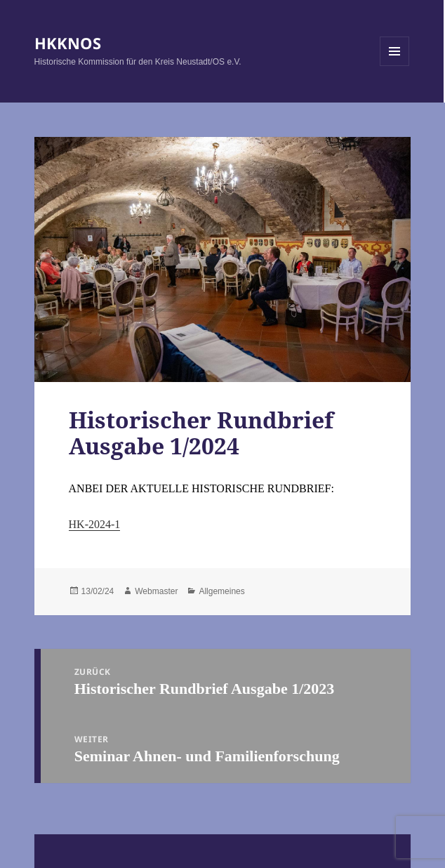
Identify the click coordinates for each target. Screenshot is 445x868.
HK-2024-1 (95, 524)
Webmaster (156, 591)
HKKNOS (68, 43)
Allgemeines (221, 591)
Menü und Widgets (395, 66)
